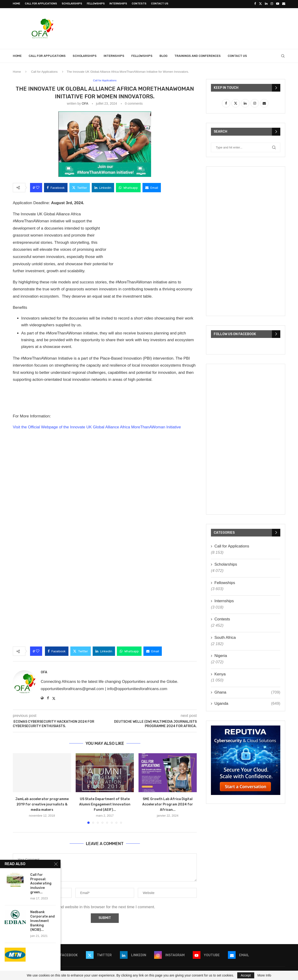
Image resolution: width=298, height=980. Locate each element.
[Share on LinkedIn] (103, 187)
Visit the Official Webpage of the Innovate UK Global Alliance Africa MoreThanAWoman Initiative (97, 427)
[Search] (283, 55)
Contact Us (160, 4)
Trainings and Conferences (198, 55)
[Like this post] (38, 187)
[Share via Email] (152, 187)
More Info (264, 975)
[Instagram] (272, 4)
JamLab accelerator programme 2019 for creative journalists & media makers (42, 804)
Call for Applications (41, 4)
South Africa (225, 637)
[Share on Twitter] (80, 187)
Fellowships (96, 4)
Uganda (247, 703)
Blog (163, 55)
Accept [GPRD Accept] (246, 975)
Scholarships (72, 4)
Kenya (220, 673)
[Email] (284, 4)
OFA (85, 103)
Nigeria (221, 655)
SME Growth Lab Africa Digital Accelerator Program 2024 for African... (168, 804)
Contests (139, 4)
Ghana (247, 692)
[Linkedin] (266, 4)
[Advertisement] (200, 27)
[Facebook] (255, 4)
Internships (118, 4)
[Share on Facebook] (56, 187)
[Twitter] (260, 4)
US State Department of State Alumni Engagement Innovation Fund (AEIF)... (105, 804)
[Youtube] (278, 4)
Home (17, 4)
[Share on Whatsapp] (128, 187)
